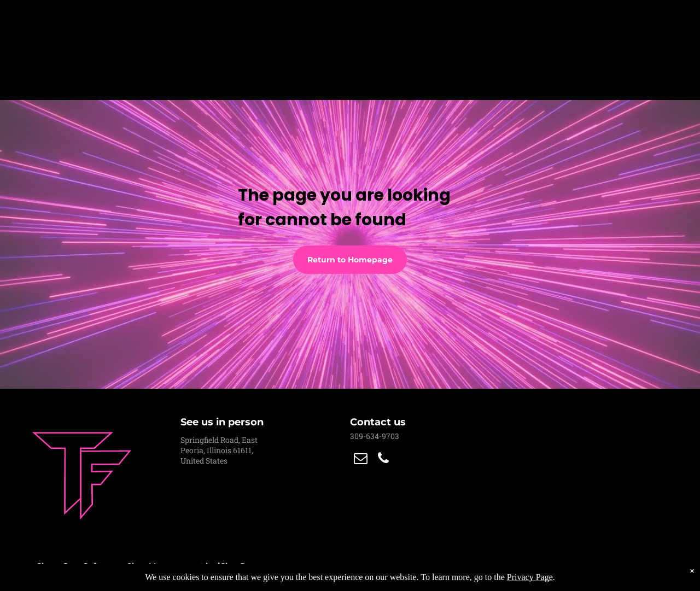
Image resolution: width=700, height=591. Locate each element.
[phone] (383, 460)
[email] (360, 460)
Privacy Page (530, 577)
